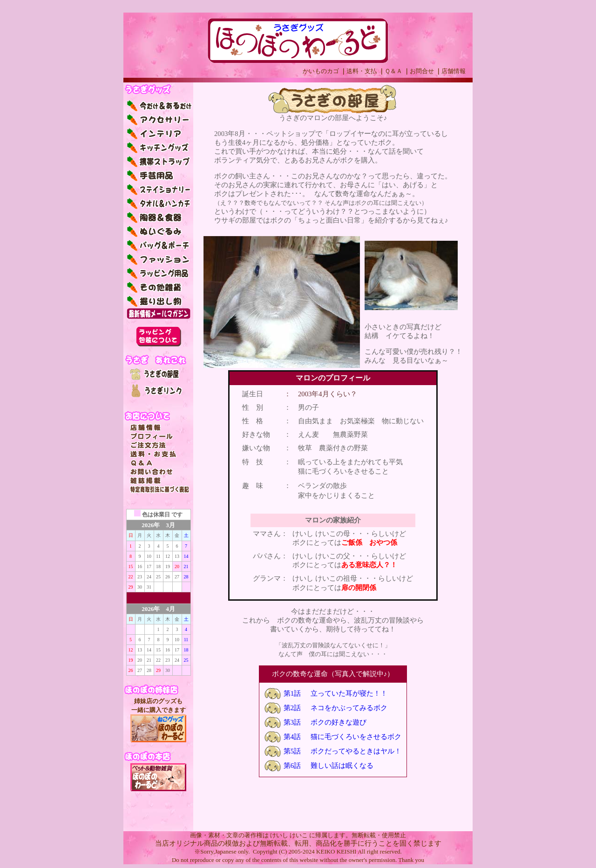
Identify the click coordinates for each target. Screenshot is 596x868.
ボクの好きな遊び (339, 722)
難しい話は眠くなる (342, 766)
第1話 (292, 693)
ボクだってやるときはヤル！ (356, 751)
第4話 (292, 737)
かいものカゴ (321, 71)
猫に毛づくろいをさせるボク (356, 737)
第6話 (292, 766)
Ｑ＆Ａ (393, 71)
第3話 (292, 722)
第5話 (292, 751)
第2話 (292, 708)
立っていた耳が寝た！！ (349, 693)
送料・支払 (362, 71)
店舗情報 (454, 71)
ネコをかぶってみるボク (349, 708)
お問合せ (422, 71)
